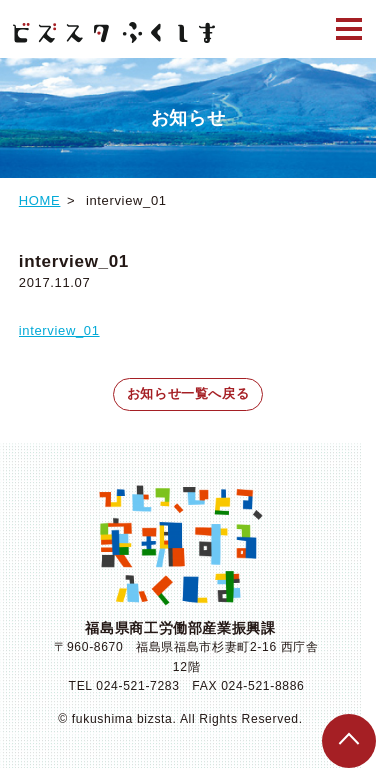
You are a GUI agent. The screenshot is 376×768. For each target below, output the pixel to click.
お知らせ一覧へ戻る (188, 393)
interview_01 (59, 330)
